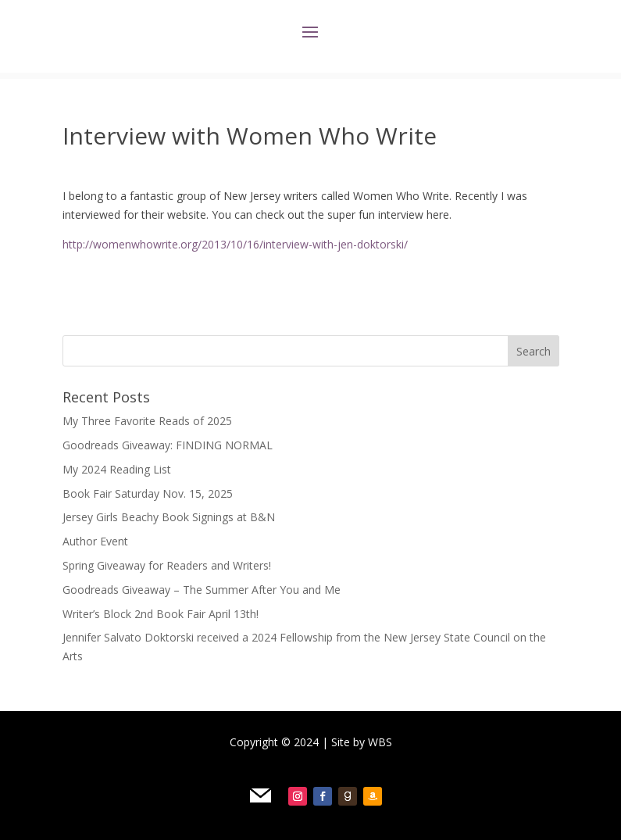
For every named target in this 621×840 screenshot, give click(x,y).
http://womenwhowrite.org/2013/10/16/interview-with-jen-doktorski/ (235, 244)
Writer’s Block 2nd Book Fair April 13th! (161, 614)
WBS (380, 742)
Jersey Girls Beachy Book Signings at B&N (169, 517)
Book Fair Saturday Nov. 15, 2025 (148, 493)
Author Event (95, 541)
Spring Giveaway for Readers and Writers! (167, 565)
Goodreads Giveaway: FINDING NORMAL (168, 445)
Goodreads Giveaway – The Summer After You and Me (202, 590)
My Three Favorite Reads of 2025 (147, 421)
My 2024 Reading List (117, 469)
